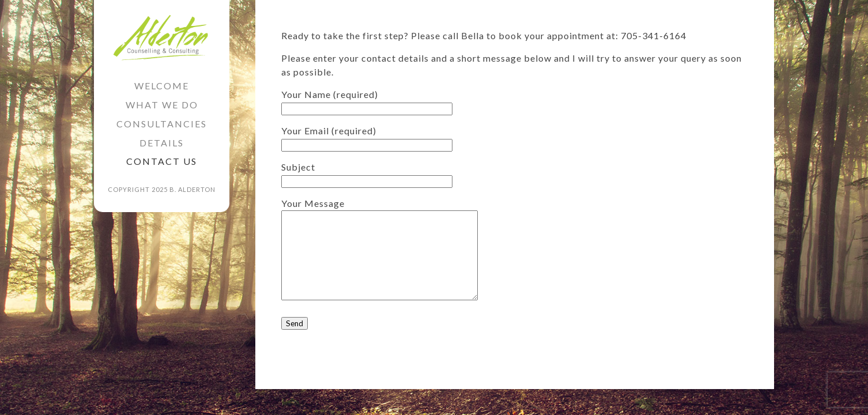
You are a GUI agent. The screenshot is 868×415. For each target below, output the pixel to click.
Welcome (162, 86)
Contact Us (162, 161)
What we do (162, 105)
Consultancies (162, 124)
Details (162, 143)
